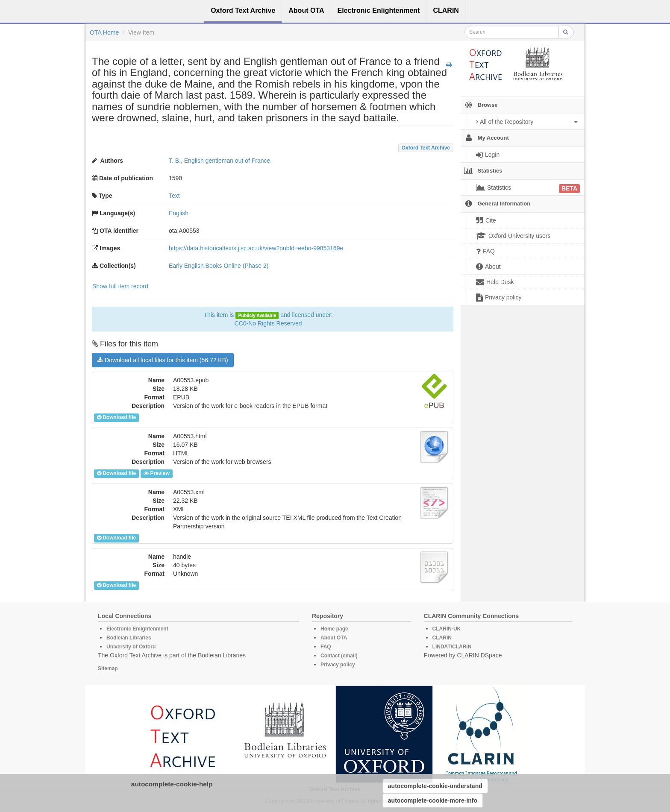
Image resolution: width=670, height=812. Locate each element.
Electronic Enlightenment (137, 629)
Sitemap (108, 668)
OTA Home (104, 32)
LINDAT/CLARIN (452, 647)
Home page (334, 629)
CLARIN (442, 638)
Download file (116, 417)
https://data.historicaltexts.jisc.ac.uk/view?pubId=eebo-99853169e (256, 248)
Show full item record (120, 286)
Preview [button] (156, 473)
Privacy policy (338, 665)
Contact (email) (339, 656)
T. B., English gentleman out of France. (220, 161)
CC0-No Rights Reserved (268, 323)
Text (174, 196)
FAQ (326, 647)
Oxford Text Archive (426, 148)
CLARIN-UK (447, 629)
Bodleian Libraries (129, 638)
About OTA (334, 638)
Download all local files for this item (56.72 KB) (163, 360)
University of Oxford (131, 647)
